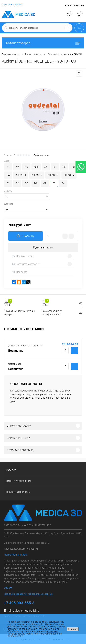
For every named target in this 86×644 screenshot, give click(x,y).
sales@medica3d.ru (26, 611)
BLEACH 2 (37, 175)
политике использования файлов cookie (35, 635)
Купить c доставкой (74, 350)
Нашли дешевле (23, 256)
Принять (73, 629)
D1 (8, 183)
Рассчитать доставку (26, 264)
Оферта (8, 588)
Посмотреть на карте (16, 555)
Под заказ (20, 272)
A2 (17, 167)
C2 (45, 183)
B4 (8, 175)
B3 (73, 167)
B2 (64, 167)
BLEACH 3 (53, 175)
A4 (46, 167)
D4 (36, 183)
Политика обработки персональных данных (29, 594)
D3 (26, 183)
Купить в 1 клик (43, 248)
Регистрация (16, 4)
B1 (55, 167)
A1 (8, 167)
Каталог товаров (43, 43)
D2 (17, 183)
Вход (4, 4)
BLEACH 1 (21, 175)
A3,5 (36, 167)
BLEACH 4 (69, 175)
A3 (26, 167)
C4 (63, 183)
